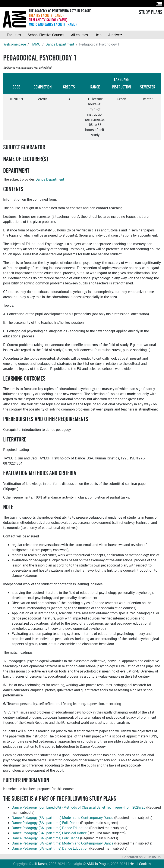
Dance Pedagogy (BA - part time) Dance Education (50, 828)
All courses (79, 35)
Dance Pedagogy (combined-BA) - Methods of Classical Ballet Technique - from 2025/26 (79, 807)
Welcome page (15, 44)
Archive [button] (114, 35)
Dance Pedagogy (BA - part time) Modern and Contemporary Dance (63, 818)
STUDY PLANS (151, 12)
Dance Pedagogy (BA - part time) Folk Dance (45, 823)
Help (98, 35)
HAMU (36, 44)
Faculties (14, 35)
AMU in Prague (98, 864)
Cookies (145, 864)
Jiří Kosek (40, 864)
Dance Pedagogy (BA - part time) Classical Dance (49, 833)
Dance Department (60, 44)
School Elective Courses (46, 35)
